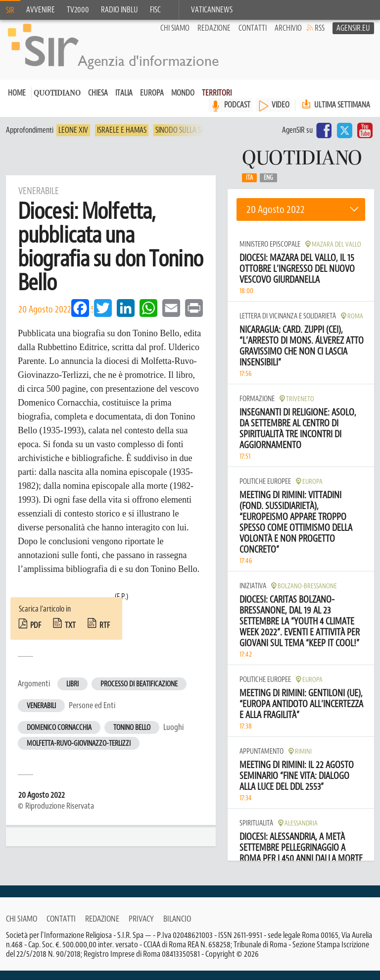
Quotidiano (57, 103)
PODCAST (237, 114)
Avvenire (41, 10)
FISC (155, 10)
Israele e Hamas (122, 140)
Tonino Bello (132, 737)
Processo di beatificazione (139, 694)
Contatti (253, 38)
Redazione (214, 38)
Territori (217, 103)
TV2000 (78, 10)
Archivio (288, 38)
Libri (72, 694)
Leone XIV (73, 140)
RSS (320, 38)
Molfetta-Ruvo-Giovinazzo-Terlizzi (79, 753)
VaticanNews (212, 10)
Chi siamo (175, 38)
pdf (36, 635)
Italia (124, 103)
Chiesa (98, 103)
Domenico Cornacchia (59, 737)
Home (17, 103)
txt (70, 635)
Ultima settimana (335, 114)
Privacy (141, 928)
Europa (152, 103)
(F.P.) (121, 606)
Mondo (183, 103)
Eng (268, 187)
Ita (249, 187)
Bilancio (177, 928)
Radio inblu (119, 10)
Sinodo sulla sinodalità (193, 140)
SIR (10, 10)
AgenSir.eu (353, 38)
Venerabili (41, 715)
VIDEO (281, 114)
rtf (105, 635)
